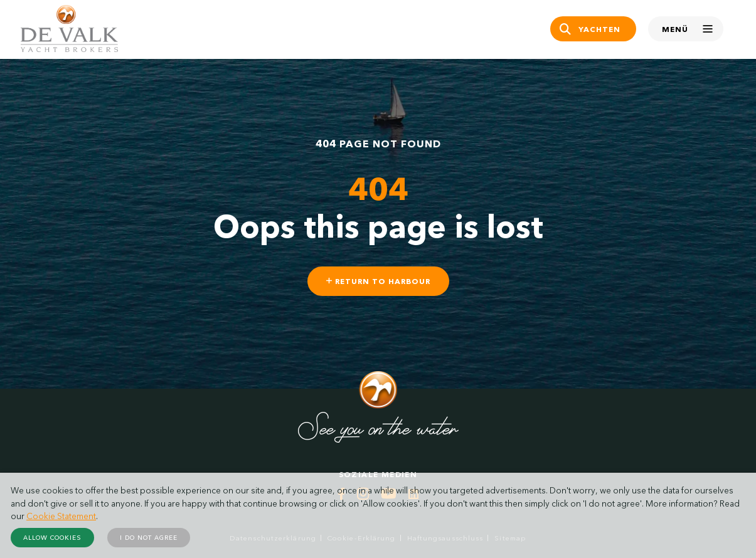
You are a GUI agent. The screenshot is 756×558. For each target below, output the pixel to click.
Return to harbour (378, 281)
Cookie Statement (61, 516)
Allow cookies (52, 538)
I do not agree (149, 538)
